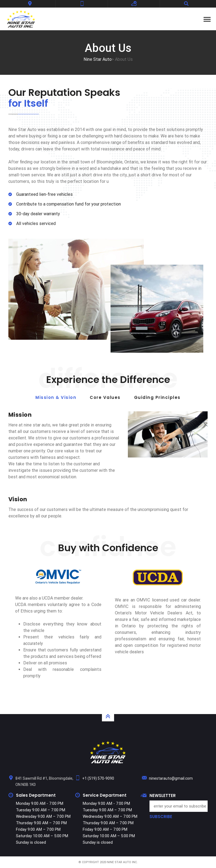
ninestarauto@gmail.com (171, 778)
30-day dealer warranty (38, 214)
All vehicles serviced (36, 223)
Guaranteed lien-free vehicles (44, 194)
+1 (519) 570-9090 (98, 778)
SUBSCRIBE (161, 817)
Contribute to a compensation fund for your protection (69, 204)
